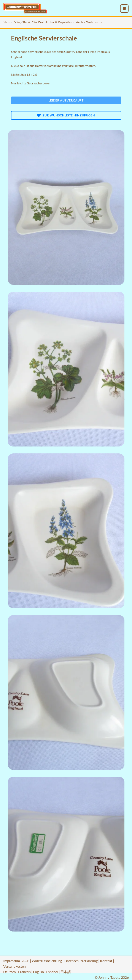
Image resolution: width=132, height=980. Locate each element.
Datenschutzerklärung (81, 961)
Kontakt (106, 961)
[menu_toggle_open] (124, 9)
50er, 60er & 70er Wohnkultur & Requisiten (43, 22)
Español (52, 972)
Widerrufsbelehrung (47, 961)
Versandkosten (14, 966)
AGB (26, 961)
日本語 (66, 972)
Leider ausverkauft (66, 100)
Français (24, 972)
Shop (7, 22)
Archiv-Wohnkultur (89, 22)
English (38, 972)
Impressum (12, 961)
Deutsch (10, 972)
